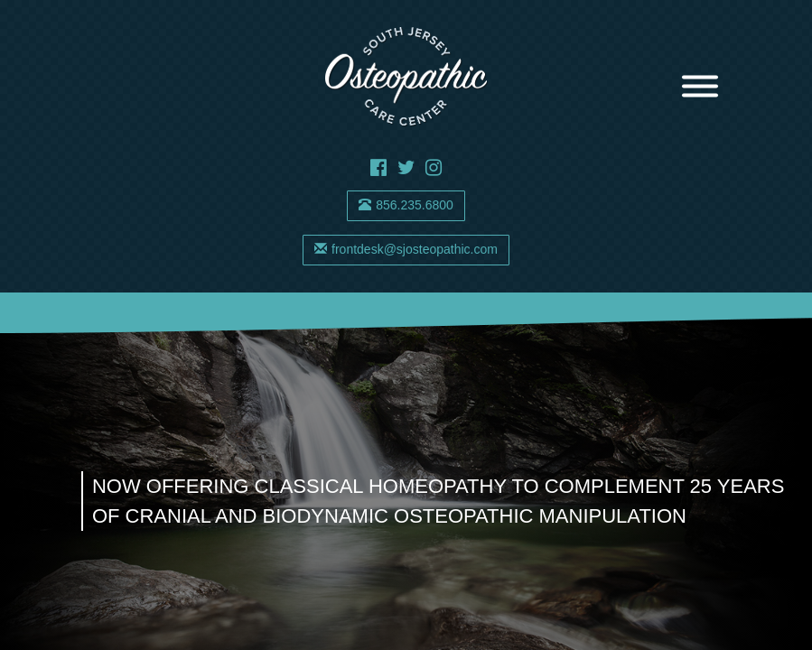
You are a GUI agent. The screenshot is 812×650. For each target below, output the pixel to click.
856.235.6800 (406, 205)
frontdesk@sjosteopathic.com (406, 249)
